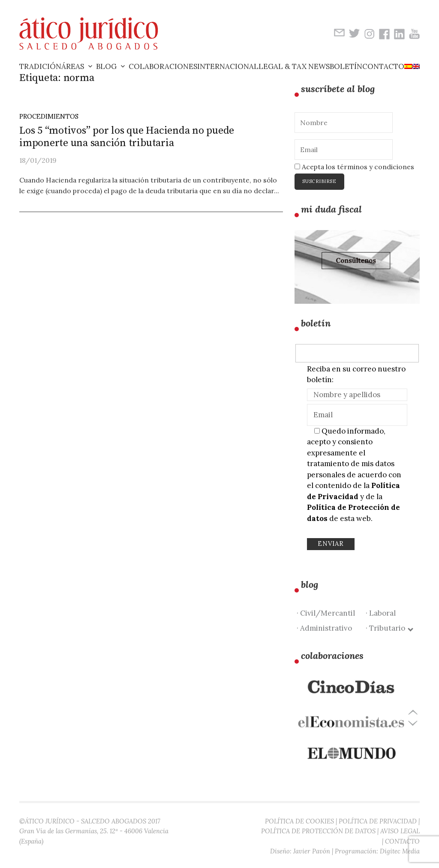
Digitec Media (400, 851)
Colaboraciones (163, 66)
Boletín (346, 66)
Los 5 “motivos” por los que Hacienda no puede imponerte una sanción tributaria (127, 137)
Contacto (383, 66)
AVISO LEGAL (400, 831)
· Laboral (381, 613)
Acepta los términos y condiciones (354, 167)
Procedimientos (49, 116)
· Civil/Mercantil (326, 613)
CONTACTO (402, 841)
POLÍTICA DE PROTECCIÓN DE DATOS (318, 831)
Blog (106, 66)
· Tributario (389, 628)
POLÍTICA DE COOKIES (299, 821)
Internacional (228, 66)
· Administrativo (324, 628)
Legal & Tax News (294, 66)
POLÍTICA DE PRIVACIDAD (378, 821)
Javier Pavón (312, 851)
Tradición (40, 66)
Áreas (73, 66)
